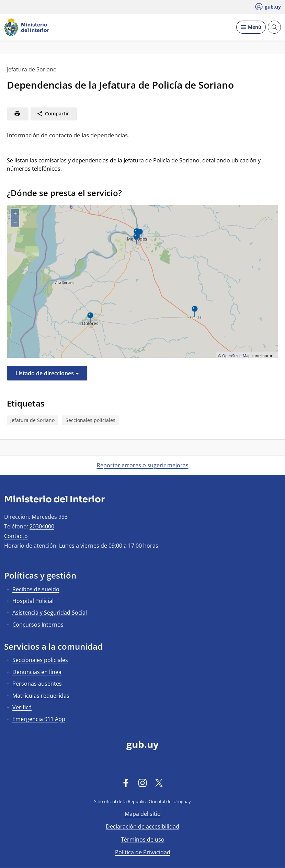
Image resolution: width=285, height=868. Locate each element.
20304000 (42, 526)
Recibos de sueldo (36, 589)
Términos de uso (143, 840)
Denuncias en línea (37, 672)
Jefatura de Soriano (32, 420)
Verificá (22, 707)
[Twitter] (159, 783)
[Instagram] (142, 783)
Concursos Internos (38, 625)
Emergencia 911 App (39, 719)
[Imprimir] (17, 114)
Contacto (16, 536)
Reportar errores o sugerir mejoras (143, 465)
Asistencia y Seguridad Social (50, 613)
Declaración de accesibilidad (142, 826)
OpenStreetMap (236, 356)
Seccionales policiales (90, 420)
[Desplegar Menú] (251, 27)
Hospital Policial (33, 601)
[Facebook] (126, 783)
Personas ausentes (37, 684)
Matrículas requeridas (41, 696)
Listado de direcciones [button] (47, 373)
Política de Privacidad (143, 852)
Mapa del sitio (143, 814)
